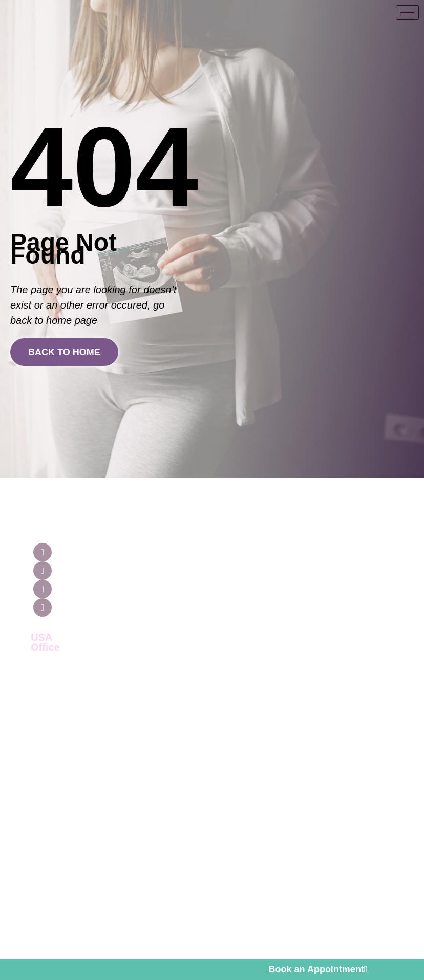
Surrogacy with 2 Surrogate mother (284, 761)
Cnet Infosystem (348, 933)
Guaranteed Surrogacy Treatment (275, 551)
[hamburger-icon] (407, 13)
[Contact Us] (355, 503)
